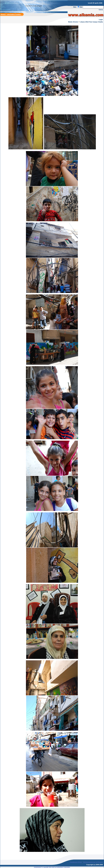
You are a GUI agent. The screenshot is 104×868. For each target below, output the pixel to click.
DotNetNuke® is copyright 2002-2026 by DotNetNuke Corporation (52, 867)
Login (101, 20)
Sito (81, 7)
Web (75, 7)
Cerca (101, 10)
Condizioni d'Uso (76, 862)
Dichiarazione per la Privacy (93, 862)
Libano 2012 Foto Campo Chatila (91, 22)
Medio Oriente (73, 22)
